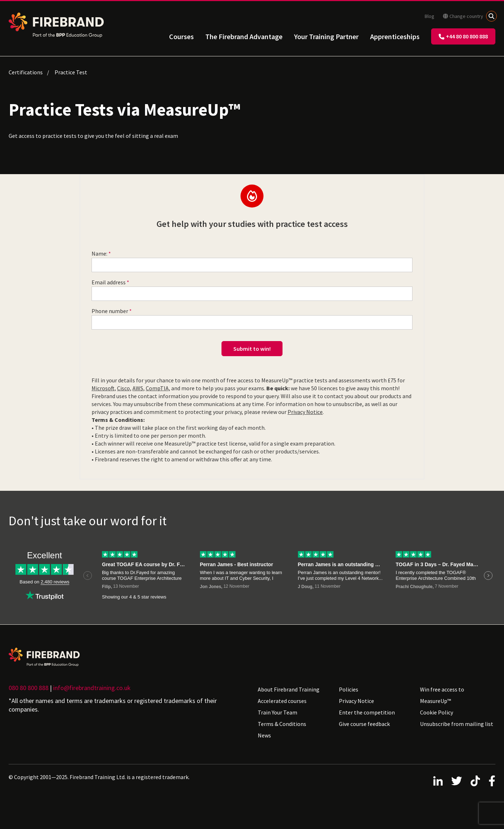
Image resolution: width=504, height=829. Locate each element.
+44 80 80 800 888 (463, 36)
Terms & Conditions (282, 724)
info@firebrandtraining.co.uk (92, 688)
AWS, (139, 388)
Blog (430, 16)
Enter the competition (367, 712)
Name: (99, 253)
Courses (181, 36)
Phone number (110, 311)
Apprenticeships (395, 36)
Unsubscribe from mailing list (457, 724)
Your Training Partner (326, 36)
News (264, 735)
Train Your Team (277, 712)
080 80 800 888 (29, 688)
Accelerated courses (282, 701)
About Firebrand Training (289, 689)
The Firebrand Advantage (244, 36)
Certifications (26, 72)
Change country (463, 16)
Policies (349, 689)
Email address (109, 282)
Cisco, (124, 388)
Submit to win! (252, 349)
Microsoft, (104, 388)
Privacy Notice (305, 412)
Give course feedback (364, 724)
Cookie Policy (437, 712)
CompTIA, (158, 388)
